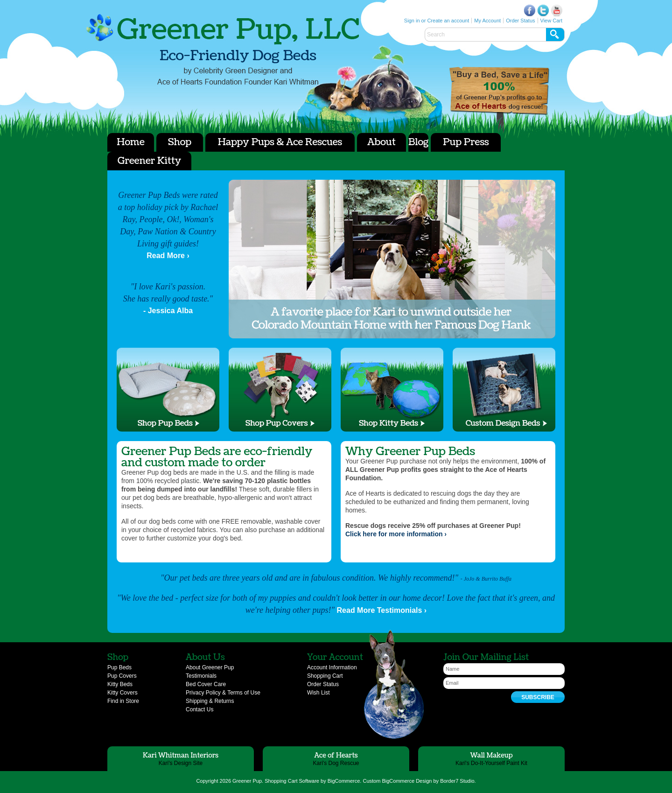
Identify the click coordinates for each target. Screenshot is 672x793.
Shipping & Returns (210, 701)
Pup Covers (122, 676)
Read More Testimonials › (382, 610)
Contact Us (199, 709)
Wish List (318, 693)
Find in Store (123, 701)
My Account (487, 21)
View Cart (551, 21)
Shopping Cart (325, 676)
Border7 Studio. (458, 781)
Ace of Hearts (499, 91)
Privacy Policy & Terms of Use (223, 693)
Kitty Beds (120, 684)
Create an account (448, 21)
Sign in (412, 21)
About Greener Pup (210, 667)
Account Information (332, 667)
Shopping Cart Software (292, 781)
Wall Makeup (491, 755)
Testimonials (201, 676)
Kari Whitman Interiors (181, 755)
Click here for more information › (396, 534)
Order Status (520, 21)
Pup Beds (119, 667)
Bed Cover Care (206, 684)
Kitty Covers (122, 693)
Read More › (168, 256)
